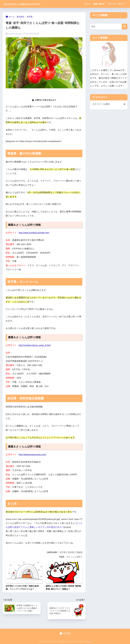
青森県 (79, 552)
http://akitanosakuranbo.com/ (33, 454)
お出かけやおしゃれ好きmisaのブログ (30, 4)
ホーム (88, 4)
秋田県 (71, 552)
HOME (65, 633)
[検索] (125, 27)
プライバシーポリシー (117, 4)
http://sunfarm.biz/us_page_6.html (35, 345)
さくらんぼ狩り (75, 557)
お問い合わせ (99, 4)
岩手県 (63, 552)
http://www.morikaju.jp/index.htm (34, 233)
